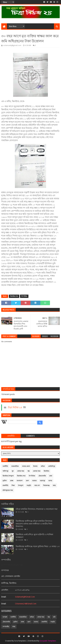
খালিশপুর (5, 471)
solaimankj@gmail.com (25, 597)
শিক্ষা (13, 486)
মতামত (34, 481)
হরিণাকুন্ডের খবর (8, 490)
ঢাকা (51, 476)
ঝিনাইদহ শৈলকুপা (8, 476)
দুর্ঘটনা (5, 481)
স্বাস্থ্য (54, 486)
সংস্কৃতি (29, 486)
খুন (13, 471)
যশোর (50, 481)
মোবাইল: (5, 590)
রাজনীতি (5, 486)
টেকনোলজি (42, 476)
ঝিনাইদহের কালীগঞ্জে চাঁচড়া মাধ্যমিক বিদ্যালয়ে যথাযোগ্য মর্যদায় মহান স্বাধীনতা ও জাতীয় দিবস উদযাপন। (34, 524)
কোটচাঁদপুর (52, 466)
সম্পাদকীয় (6, 627)
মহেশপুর (43, 481)
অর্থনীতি (5, 466)
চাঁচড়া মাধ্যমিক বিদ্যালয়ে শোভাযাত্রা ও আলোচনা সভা (37, 509)
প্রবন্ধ (12, 481)
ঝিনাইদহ (46, 471)
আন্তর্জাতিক (15, 466)
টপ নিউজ (24, 296)
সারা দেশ (37, 486)
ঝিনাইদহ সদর (14, 296)
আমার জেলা (26, 466)
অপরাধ (5, 617)
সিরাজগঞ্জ (46, 486)
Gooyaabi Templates (48, 641)
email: (4, 597)
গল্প (28, 471)
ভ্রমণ (27, 481)
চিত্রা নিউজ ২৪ (15, 407)
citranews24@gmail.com (26, 604)
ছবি (54, 617)
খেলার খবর (21, 471)
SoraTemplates (20, 641)
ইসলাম (35, 466)
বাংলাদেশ (20, 481)
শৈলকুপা (21, 486)
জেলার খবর (37, 471)
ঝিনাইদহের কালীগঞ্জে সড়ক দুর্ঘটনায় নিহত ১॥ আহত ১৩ (38, 546)
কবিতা (43, 466)
